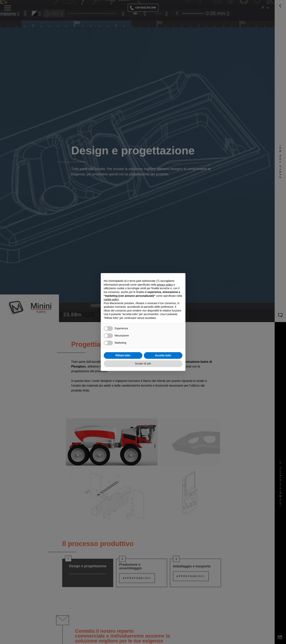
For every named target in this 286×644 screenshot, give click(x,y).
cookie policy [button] (111, 299)
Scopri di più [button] (143, 364)
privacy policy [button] (165, 285)
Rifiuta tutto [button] (123, 355)
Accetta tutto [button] (163, 355)
